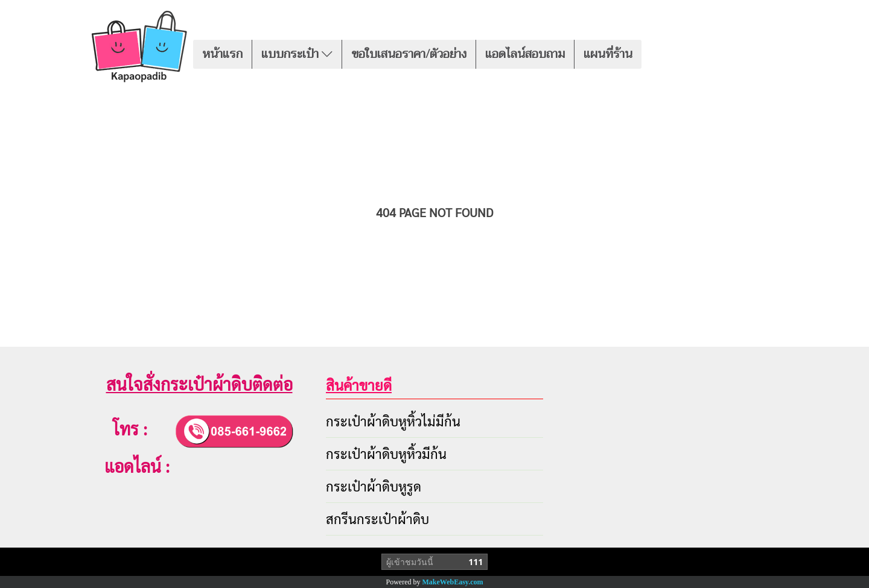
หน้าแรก (222, 54)
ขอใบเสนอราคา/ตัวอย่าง (409, 54)
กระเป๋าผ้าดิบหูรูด (374, 486)
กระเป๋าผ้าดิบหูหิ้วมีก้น (386, 454)
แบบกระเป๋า (297, 54)
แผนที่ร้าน (608, 54)
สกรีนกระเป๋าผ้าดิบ (377, 519)
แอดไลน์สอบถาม (525, 54)
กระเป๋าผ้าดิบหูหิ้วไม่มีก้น (393, 421)
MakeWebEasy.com (453, 582)
